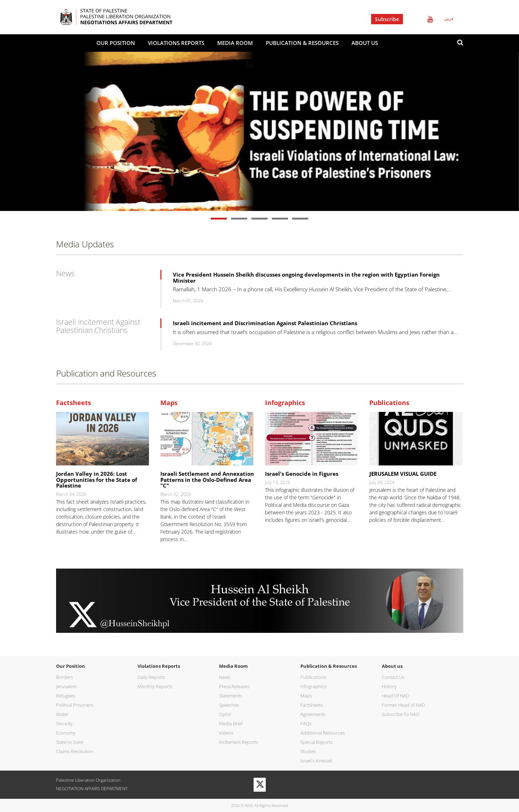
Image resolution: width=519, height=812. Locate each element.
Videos (226, 733)
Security (64, 723)
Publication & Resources (302, 43)
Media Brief (231, 723)
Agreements (313, 714)
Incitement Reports (239, 742)
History (389, 686)
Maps (169, 403)
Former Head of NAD (403, 705)
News (65, 273)
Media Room (235, 43)
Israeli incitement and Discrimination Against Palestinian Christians (265, 323)
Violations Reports (176, 43)
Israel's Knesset (316, 761)
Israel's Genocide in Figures (302, 474)
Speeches (229, 705)
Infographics (285, 403)
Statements (231, 696)
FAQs (306, 723)
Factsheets (74, 403)
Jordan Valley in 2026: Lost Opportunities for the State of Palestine (97, 480)
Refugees (66, 696)
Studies (308, 751)
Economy (66, 733)
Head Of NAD (396, 696)
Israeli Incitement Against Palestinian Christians (98, 326)
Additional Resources (323, 733)
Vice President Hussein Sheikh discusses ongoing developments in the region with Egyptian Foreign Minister (306, 278)
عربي (449, 19)
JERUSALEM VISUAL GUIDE (403, 474)
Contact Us (393, 677)
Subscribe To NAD (401, 714)
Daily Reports (151, 677)
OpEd (225, 714)
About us (365, 43)
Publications (389, 403)
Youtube (430, 19)
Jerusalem (66, 686)
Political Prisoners (75, 705)
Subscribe (387, 19)
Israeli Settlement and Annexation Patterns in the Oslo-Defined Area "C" (207, 480)
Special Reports (316, 742)
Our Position (116, 43)
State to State (70, 742)
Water (62, 714)
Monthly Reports (155, 686)
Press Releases (234, 686)
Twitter (413, 19)
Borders (64, 677)
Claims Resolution (75, 751)
